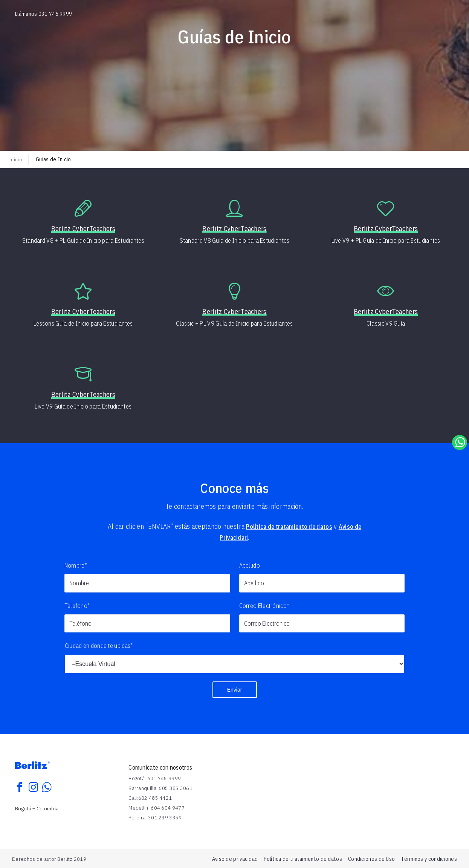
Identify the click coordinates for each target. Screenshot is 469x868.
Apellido (250, 565)
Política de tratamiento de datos (293, 526)
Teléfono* (77, 605)
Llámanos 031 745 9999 (44, 14)
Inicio (16, 159)
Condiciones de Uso (371, 859)
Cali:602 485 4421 (150, 798)
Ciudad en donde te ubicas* (99, 646)
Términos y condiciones (429, 859)
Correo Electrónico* (264, 605)
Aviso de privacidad (235, 859)
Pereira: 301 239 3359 (155, 817)
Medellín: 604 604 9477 (157, 807)
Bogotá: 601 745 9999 (155, 778)
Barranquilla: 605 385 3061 (160, 788)
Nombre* (76, 565)
